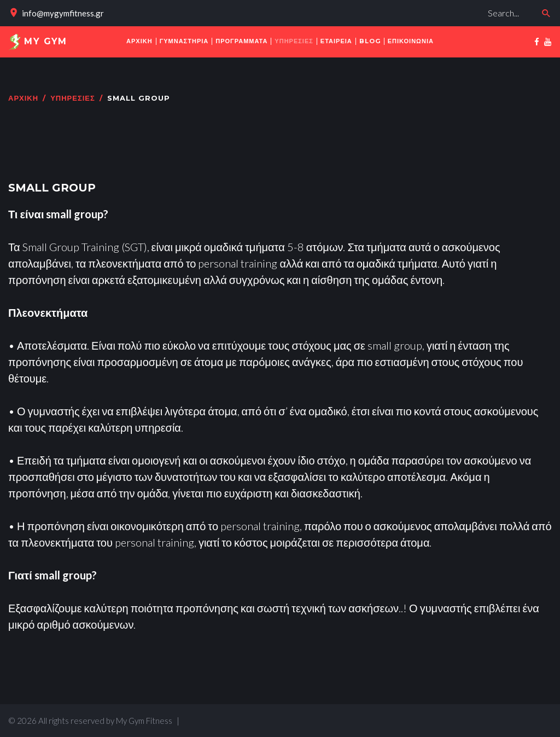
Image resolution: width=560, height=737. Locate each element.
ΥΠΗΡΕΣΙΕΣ (73, 98)
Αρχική (23, 98)
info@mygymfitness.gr (63, 13)
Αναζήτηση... (382, 3)
